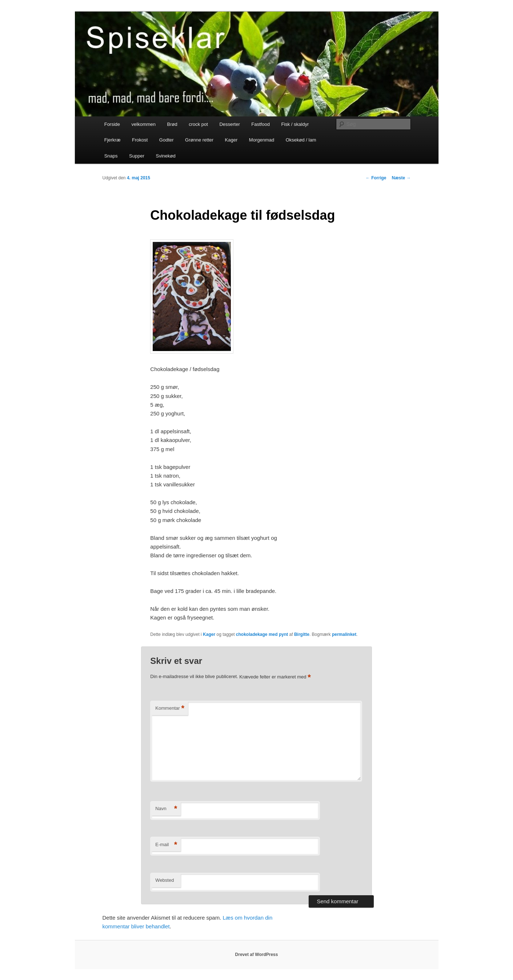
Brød (172, 124)
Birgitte (302, 634)
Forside (112, 124)
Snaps (111, 156)
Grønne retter (199, 140)
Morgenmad (262, 140)
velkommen (144, 124)
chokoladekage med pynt (262, 634)
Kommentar (170, 708)
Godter (167, 140)
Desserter (229, 124)
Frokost (140, 140)
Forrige (376, 178)
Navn (166, 809)
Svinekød (165, 156)
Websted (165, 880)
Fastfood (260, 124)
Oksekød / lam (301, 140)
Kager (231, 140)
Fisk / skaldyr (295, 124)
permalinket (344, 634)
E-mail (166, 845)
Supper (137, 156)
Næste (401, 178)
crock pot (198, 124)
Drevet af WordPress (257, 955)
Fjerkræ (113, 140)
